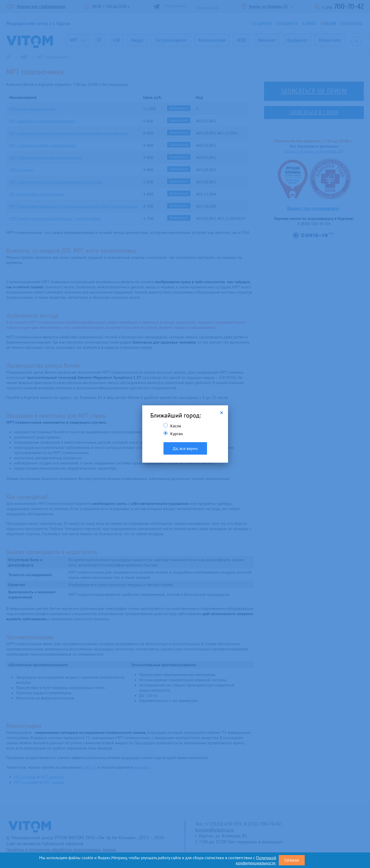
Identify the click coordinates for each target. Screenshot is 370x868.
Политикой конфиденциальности (256, 860)
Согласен (292, 860)
